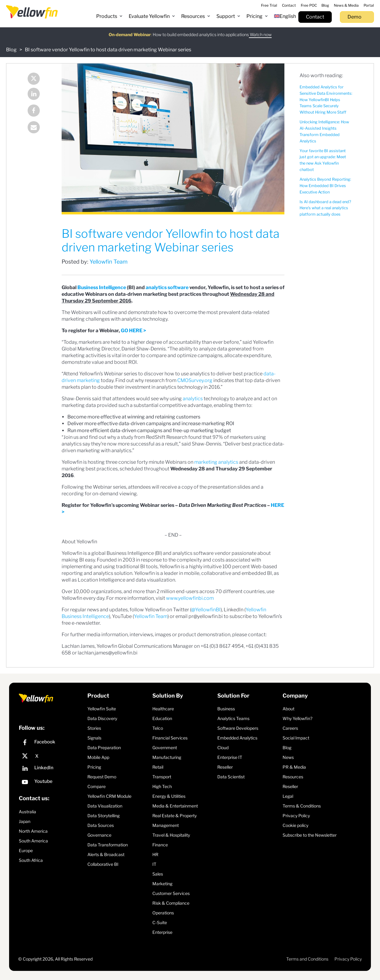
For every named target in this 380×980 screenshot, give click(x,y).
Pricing (94, 767)
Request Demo (102, 777)
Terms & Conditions (302, 806)
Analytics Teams (233, 718)
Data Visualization (105, 806)
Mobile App (98, 757)
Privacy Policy (296, 816)
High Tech (162, 786)
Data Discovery (102, 718)
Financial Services (170, 738)
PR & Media (294, 767)
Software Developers (238, 728)
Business (226, 709)
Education (162, 718)
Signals (94, 738)
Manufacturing (167, 757)
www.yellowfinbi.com (190, 598)
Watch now (260, 31)
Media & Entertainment (175, 806)
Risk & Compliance (171, 903)
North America (33, 831)
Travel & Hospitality (171, 835)
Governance (99, 835)
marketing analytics (216, 462)
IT (154, 864)
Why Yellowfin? (297, 718)
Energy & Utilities (169, 796)
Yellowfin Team (109, 262)
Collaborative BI (103, 864)
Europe (26, 850)
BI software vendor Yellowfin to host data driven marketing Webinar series (108, 50)
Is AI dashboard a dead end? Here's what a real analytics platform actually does (325, 208)
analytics (193, 399)
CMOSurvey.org (195, 380)
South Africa (31, 860)
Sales (158, 874)
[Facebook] (52, 743)
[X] (52, 756)
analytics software (167, 287)
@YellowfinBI (206, 610)
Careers (290, 728)
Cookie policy (295, 825)
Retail (158, 767)
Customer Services (171, 893)
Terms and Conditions (307, 959)
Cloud (223, 748)
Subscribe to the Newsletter (310, 835)
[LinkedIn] (52, 769)
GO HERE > (133, 331)
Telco (158, 728)
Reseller (225, 767)
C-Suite (160, 922)
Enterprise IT (230, 757)
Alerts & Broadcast (106, 854)
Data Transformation (108, 845)
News (288, 757)
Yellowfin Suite (102, 709)
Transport (162, 777)
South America (33, 841)
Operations (163, 913)
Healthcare (163, 709)
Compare (97, 786)
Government (165, 748)
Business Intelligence (102, 287)
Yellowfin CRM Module (109, 796)
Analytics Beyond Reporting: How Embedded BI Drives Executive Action (325, 186)
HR (155, 854)
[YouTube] (52, 783)
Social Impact (296, 738)
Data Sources (101, 825)
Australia (27, 812)
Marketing (162, 884)
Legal (288, 796)
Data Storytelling (103, 816)
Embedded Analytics (237, 738)
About (288, 709)
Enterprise (162, 932)
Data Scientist (231, 777)
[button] (109, 16)
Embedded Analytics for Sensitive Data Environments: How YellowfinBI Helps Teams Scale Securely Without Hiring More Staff (326, 100)
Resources (293, 777)
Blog (11, 50)
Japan (25, 821)
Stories (94, 728)
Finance (160, 845)
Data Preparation (104, 748)
